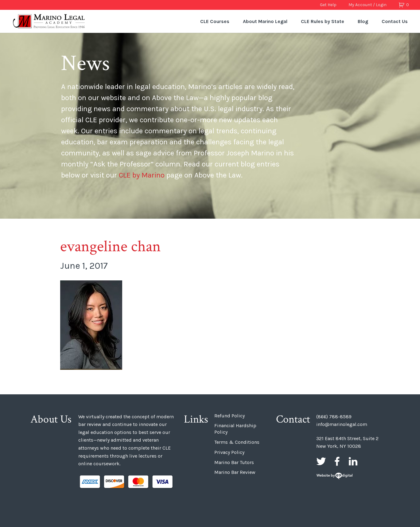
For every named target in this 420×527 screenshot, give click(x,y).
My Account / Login (367, 5)
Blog (363, 21)
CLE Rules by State (323, 21)
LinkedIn (353, 461)
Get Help (328, 5)
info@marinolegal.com (342, 424)
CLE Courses (215, 21)
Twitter (321, 461)
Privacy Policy (229, 452)
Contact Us (395, 21)
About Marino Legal (265, 21)
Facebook (337, 461)
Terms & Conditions (237, 442)
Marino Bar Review (235, 472)
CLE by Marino (142, 175)
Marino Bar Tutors (234, 462)
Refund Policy (229, 416)
